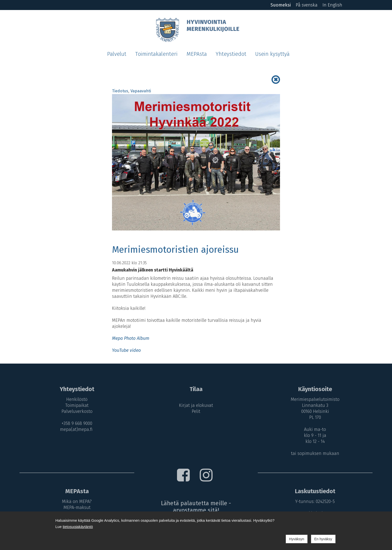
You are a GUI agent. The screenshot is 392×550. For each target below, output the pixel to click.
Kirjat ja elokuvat (196, 405)
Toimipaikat (77, 405)
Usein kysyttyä (272, 54)
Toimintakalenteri (156, 54)
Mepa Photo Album (131, 338)
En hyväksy (323, 539)
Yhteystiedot (231, 54)
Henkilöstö (77, 399)
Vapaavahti (141, 91)
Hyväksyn (297, 539)
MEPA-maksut (77, 507)
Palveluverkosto (77, 411)
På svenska (307, 5)
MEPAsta (197, 54)
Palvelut (117, 54)
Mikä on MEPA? (77, 501)
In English (332, 5)
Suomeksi (281, 5)
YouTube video (126, 350)
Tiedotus (120, 91)
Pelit (196, 411)
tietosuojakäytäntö (78, 527)
